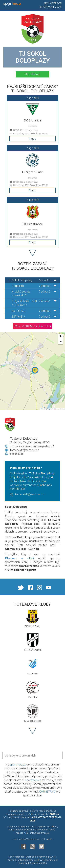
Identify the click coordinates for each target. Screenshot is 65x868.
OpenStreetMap (53, 409)
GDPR (52, 857)
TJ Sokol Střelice (32, 713)
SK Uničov (33, 666)
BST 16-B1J (34, 317)
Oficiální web (33, 74)
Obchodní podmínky (37, 857)
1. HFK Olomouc (32, 642)
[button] (35, 370)
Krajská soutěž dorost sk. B (34, 293)
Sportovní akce (51, 7)
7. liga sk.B (34, 286)
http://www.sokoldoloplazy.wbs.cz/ (32, 446)
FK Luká (33, 690)
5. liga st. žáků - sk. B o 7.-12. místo (34, 303)
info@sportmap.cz (40, 833)
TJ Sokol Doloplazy (32, 280)
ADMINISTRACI (47, 792)
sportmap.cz (18, 764)
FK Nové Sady (32, 619)
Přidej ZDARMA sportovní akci (33, 326)
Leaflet (43, 409)
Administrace (53, 3)
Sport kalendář (16, 857)
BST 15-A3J (34, 311)
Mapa (33, 139)
